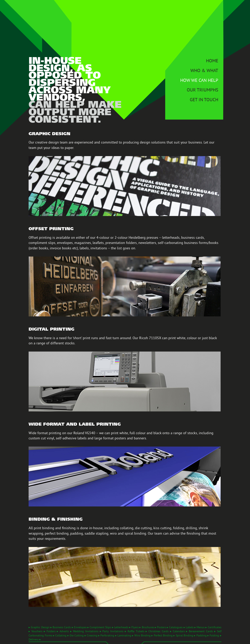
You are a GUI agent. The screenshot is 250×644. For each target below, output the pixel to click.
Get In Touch (204, 100)
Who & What (204, 71)
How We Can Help (199, 81)
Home (212, 61)
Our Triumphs (202, 91)
